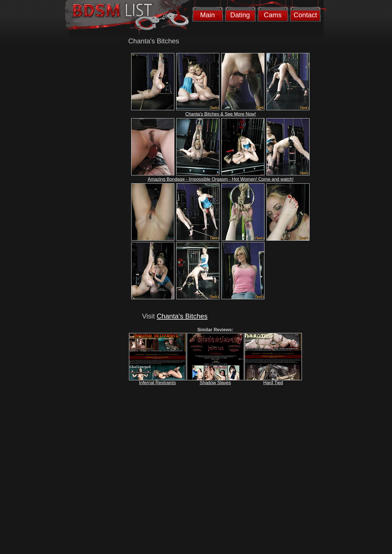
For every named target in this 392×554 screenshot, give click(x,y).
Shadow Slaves (215, 383)
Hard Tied (273, 383)
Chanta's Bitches (182, 316)
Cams (273, 15)
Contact (305, 15)
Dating (240, 15)
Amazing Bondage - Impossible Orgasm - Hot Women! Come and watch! (221, 179)
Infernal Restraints (158, 383)
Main (207, 15)
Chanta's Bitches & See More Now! (221, 114)
